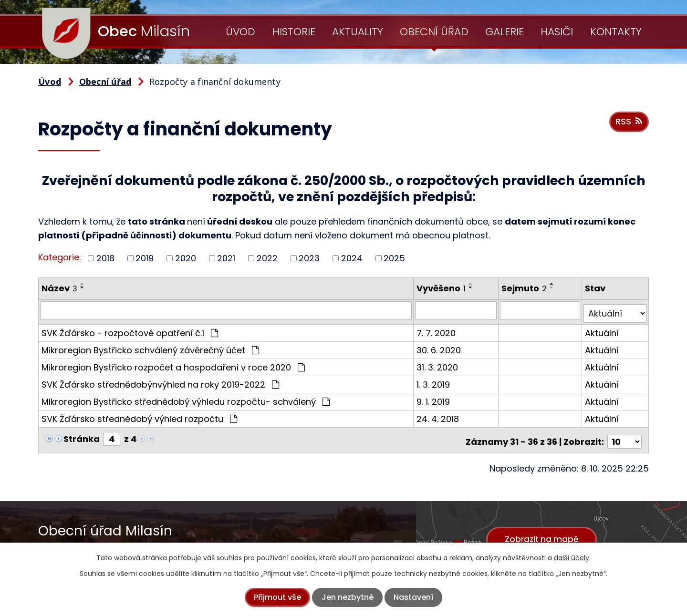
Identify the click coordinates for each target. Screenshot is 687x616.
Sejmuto (525, 288)
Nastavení (413, 597)
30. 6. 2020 (440, 347)
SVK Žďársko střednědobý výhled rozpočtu (139, 416)
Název (59, 288)
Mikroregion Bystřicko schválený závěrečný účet (150, 347)
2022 (267, 258)
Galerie (505, 32)
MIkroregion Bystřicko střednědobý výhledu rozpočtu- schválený (186, 398)
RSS (628, 125)
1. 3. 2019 (434, 381)
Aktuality (358, 32)
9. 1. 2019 (434, 398)
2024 (352, 258)
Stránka (82, 436)
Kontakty (616, 32)
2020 (186, 258)
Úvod (240, 32)
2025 (394, 258)
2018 (105, 258)
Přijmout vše (277, 597)
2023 (309, 258)
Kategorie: (60, 257)
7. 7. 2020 (437, 330)
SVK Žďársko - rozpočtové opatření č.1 (130, 330)
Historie (294, 32)
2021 (226, 258)
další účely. (572, 558)
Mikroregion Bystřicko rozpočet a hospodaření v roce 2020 (173, 364)
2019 (145, 258)
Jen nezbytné (348, 597)
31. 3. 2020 (438, 364)
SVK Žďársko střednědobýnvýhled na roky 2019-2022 (160, 381)
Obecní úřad (434, 32)
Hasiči (557, 32)
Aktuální (602, 330)
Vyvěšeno (442, 288)
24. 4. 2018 (439, 416)
